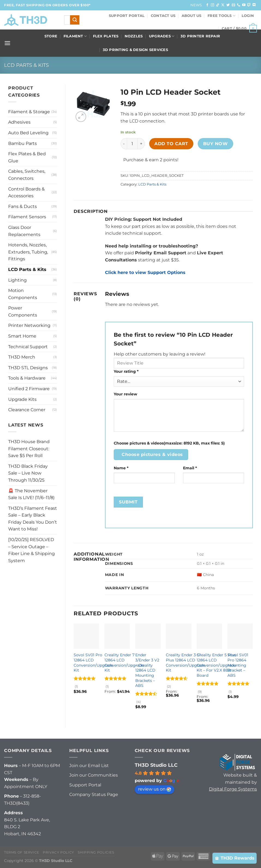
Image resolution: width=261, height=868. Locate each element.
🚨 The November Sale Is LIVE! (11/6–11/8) (31, 494)
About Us (192, 16)
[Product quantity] (132, 144)
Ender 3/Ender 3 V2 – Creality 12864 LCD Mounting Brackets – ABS (147, 670)
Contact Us (163, 16)
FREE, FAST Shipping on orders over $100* (47, 5)
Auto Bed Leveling (28, 133)
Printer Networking (29, 325)
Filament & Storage (29, 112)
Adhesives (19, 122)
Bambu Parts (22, 143)
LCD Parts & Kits (26, 65)
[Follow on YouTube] (244, 5)
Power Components (23, 311)
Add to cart (171, 144)
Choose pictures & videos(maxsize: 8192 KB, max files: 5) (169, 443)
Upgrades (162, 36)
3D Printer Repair (200, 36)
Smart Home (22, 336)
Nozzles (134, 36)
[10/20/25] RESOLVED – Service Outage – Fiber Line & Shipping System (31, 550)
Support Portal (127, 16)
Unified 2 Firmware (29, 389)
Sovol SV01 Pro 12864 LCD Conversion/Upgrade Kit (93, 663)
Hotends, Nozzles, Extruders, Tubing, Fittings (28, 252)
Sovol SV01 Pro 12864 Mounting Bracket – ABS (238, 665)
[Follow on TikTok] (218, 5)
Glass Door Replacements (24, 231)
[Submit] (75, 20)
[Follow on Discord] (254, 5)
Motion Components (23, 294)
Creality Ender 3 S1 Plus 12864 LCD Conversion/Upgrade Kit (185, 663)
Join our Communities (94, 775)
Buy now (215, 144)
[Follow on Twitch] (249, 5)
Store (51, 36)
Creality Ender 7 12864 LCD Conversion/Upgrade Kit (124, 663)
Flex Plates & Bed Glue (27, 157)
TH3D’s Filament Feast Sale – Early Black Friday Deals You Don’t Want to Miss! (33, 519)
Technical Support (28, 347)
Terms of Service (22, 852)
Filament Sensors (27, 217)
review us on (154, 789)
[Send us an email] (233, 5)
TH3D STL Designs (28, 368)
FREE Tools (221, 16)
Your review (125, 394)
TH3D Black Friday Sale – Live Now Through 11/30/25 (28, 473)
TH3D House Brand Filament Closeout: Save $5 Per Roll (29, 449)
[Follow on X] (223, 5)
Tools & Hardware (27, 378)
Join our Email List (89, 766)
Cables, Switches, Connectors (27, 175)
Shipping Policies (96, 852)
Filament (75, 36)
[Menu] (7, 43)
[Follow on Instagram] (212, 5)
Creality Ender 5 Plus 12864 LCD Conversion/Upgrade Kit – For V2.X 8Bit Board (216, 665)
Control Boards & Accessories (26, 193)
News (196, 5)
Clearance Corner (27, 410)
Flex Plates (106, 36)
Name (121, 468)
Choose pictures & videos (152, 454)
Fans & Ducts (22, 206)
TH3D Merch (22, 357)
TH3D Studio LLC (156, 765)
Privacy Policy (58, 852)
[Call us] (239, 5)
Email (190, 468)
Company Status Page (94, 794)
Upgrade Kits (22, 399)
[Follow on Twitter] (228, 5)
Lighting (17, 280)
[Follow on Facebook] (207, 5)
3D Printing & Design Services (135, 50)
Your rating (126, 371)
